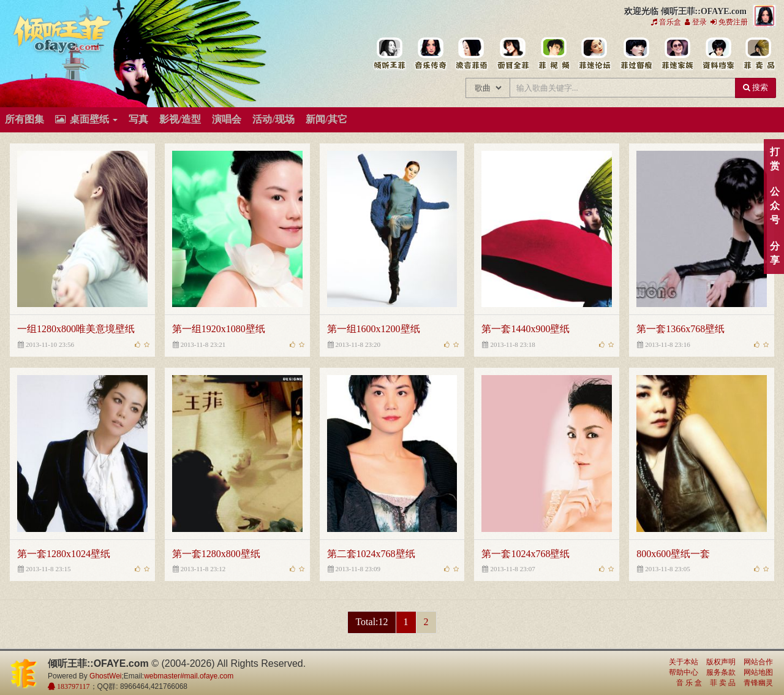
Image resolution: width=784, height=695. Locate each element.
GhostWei (105, 676)
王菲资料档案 (718, 54)
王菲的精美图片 (512, 54)
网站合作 (758, 662)
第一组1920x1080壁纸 (219, 329)
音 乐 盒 (689, 683)
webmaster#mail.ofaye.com (189, 676)
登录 (696, 22)
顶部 (766, 419)
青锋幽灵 (758, 683)
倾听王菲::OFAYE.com (62, 37)
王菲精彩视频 (553, 54)
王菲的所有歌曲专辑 (430, 54)
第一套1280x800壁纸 (216, 554)
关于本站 (684, 662)
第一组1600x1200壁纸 (374, 329)
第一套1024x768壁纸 (526, 554)
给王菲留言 (635, 54)
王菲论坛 (594, 54)
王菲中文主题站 (389, 54)
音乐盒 (666, 22)
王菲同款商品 (759, 54)
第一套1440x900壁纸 (526, 329)
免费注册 (729, 22)
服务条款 (721, 672)
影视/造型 (180, 119)
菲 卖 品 (723, 683)
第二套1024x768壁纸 (371, 554)
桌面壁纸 (86, 119)
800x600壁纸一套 (673, 554)
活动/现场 (273, 119)
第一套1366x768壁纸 (680, 329)
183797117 (73, 686)
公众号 (775, 206)
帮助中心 (684, 672)
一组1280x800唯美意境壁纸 (76, 329)
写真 (138, 119)
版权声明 (721, 662)
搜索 (756, 87)
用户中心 (677, 54)
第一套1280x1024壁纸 (64, 554)
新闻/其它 (326, 119)
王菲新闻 (471, 54)
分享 (775, 253)
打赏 (775, 159)
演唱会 (227, 119)
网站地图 (758, 672)
